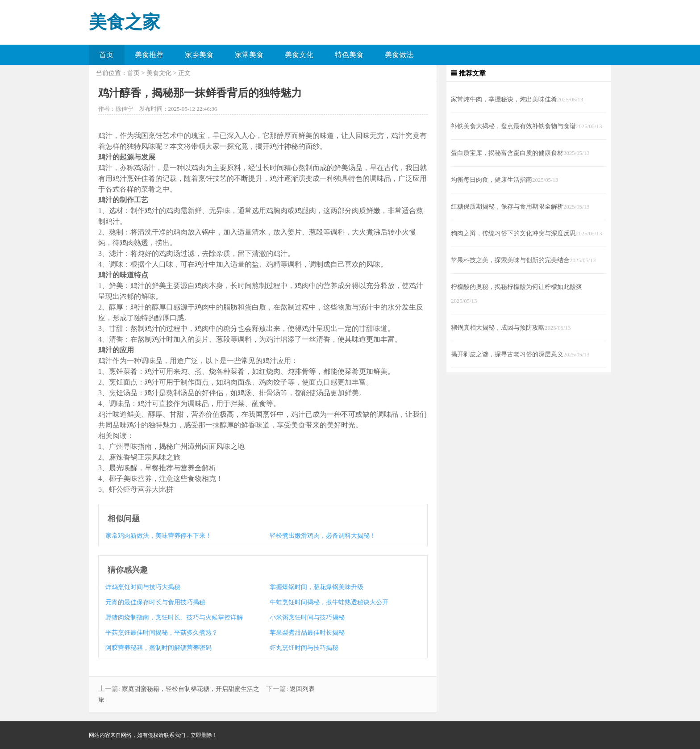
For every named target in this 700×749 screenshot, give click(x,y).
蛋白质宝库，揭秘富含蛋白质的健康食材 (507, 153)
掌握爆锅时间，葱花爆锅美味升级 (317, 587)
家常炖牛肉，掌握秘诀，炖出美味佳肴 (504, 99)
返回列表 (302, 689)
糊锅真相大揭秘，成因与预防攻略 (498, 327)
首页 (106, 55)
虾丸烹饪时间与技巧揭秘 (304, 648)
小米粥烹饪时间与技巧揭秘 (307, 617)
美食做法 (399, 55)
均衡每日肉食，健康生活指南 (492, 180)
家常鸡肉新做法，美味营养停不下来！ (158, 536)
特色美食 (349, 55)
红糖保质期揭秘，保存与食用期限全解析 (507, 206)
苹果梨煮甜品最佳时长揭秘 (307, 633)
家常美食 (249, 55)
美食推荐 (149, 55)
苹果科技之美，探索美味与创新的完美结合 (510, 260)
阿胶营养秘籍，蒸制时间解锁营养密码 (158, 648)
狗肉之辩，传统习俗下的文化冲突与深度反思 (513, 233)
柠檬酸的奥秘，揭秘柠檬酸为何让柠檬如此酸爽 (517, 287)
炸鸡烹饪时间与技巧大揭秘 (143, 587)
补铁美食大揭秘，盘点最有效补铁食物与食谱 (513, 126)
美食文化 (299, 55)
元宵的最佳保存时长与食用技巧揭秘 (155, 602)
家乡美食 (199, 55)
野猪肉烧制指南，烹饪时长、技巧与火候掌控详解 (174, 617)
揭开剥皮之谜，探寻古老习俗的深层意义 (507, 354)
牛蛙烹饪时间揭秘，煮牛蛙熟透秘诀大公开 (329, 602)
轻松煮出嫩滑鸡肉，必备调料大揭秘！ (323, 536)
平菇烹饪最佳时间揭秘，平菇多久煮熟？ (162, 633)
